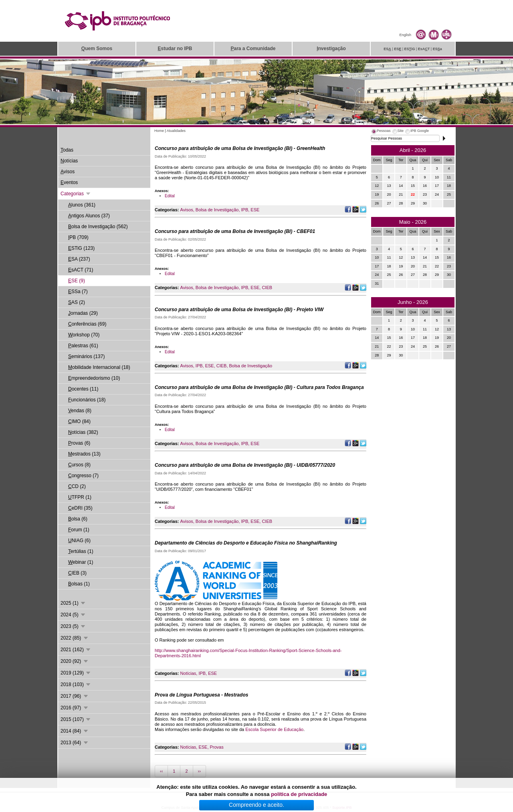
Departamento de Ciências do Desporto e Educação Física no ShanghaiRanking (246, 543)
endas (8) (80, 411)
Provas (216, 747)
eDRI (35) (80, 508)
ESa (437, 49)
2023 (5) (73, 626)
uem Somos (97, 49)
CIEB (267, 288)
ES (387, 49)
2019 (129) (76, 673)
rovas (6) (79, 443)
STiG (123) (81, 248)
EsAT (424, 49)
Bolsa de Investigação (217, 210)
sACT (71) (81, 270)
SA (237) (79, 259)
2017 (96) (75, 696)
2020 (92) (75, 661)
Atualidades (176, 131)
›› (199, 771)
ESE (255, 210)
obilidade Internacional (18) (99, 367)
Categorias (76, 194)
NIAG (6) (79, 541)
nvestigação (331, 49)
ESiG (410, 49)
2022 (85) (75, 638)
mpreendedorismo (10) (94, 378)
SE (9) (77, 281)
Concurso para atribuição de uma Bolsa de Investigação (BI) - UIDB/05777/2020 (245, 465)
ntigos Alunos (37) (89, 216)
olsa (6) (78, 519)
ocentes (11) (83, 389)
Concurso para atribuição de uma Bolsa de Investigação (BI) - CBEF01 (235, 231)
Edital (170, 196)
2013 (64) (75, 743)
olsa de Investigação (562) (98, 227)
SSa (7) (78, 292)
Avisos (187, 210)
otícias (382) (83, 432)
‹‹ (161, 771)
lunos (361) (82, 205)
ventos (69, 182)
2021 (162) (76, 650)
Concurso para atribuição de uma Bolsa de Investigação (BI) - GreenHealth (240, 148)
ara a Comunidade (253, 49)
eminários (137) (86, 356)
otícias (69, 161)
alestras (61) (83, 346)
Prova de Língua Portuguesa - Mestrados (201, 695)
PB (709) (78, 237)
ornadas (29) (83, 313)
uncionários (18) (87, 400)
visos (68, 172)
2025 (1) (73, 603)
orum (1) (79, 530)
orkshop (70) (84, 335)
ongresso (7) (83, 476)
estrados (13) (84, 454)
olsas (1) (79, 584)
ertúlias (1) (81, 551)
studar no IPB (175, 49)
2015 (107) (76, 719)
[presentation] (381, 132)
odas (67, 150)
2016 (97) (75, 708)
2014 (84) (75, 731)
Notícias (188, 673)
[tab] (381, 132)
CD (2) (77, 486)
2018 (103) (76, 684)
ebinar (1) (81, 562)
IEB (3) (77, 573)
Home (159, 131)
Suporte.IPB (342, 808)
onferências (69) (87, 324)
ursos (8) (79, 465)
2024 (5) (73, 615)
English (405, 35)
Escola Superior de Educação (274, 729)
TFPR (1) (80, 497)
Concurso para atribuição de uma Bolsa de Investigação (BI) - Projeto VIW (239, 310)
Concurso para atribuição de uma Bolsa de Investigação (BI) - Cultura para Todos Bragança (259, 387)
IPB (245, 210)
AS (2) (77, 302)
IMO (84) (79, 421)
